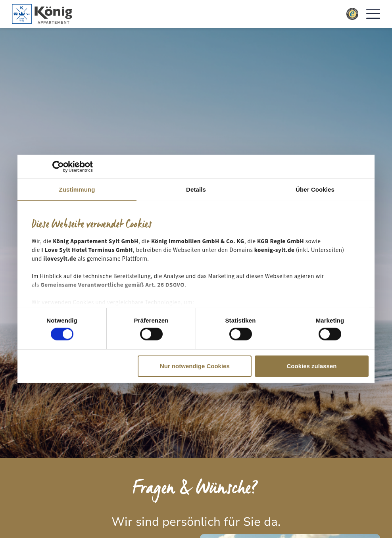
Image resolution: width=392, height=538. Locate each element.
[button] (373, 14)
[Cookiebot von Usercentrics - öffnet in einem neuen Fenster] (58, 167)
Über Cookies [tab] (315, 189)
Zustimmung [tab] (77, 189)
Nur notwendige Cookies (195, 366)
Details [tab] (196, 189)
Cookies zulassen (312, 366)
